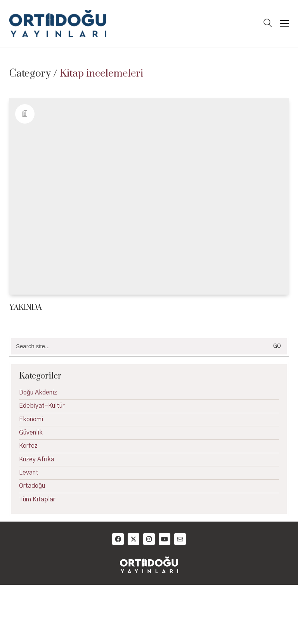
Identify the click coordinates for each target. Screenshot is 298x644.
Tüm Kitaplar (37, 499)
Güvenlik (31, 433)
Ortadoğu (32, 486)
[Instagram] (149, 539)
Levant (29, 473)
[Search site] (268, 24)
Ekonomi (31, 419)
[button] (284, 24)
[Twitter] (133, 539)
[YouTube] (165, 539)
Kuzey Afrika (37, 459)
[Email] (180, 539)
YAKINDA (26, 308)
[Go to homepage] (58, 24)
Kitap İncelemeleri (101, 74)
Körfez (28, 446)
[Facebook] (118, 539)
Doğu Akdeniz (38, 393)
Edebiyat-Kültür (42, 406)
